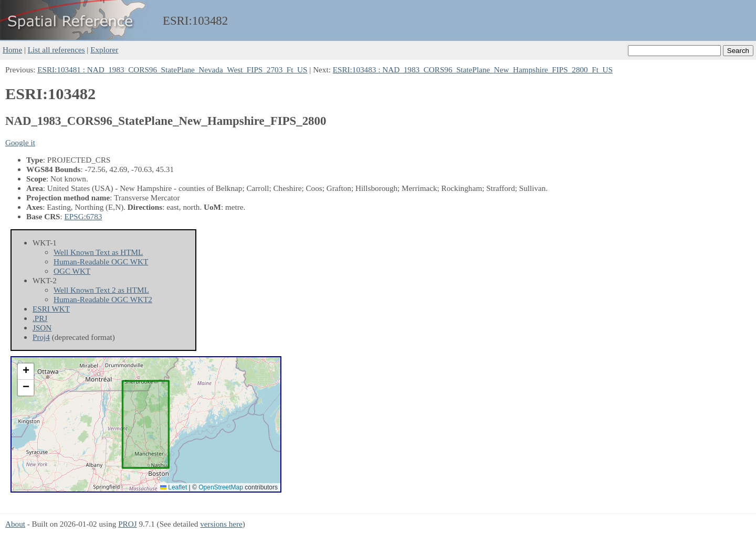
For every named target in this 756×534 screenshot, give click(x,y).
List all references (56, 50)
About (15, 524)
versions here (221, 524)
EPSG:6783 (83, 216)
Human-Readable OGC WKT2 (103, 299)
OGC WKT (72, 271)
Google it (20, 142)
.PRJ (40, 318)
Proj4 (41, 337)
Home (12, 50)
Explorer (104, 50)
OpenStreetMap (221, 487)
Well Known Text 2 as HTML (101, 290)
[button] (26, 372)
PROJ (127, 524)
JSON (42, 328)
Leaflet (174, 487)
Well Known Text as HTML (98, 252)
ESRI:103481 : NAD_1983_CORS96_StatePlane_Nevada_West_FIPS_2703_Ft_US (172, 70)
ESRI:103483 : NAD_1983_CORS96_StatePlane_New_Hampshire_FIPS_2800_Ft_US (473, 70)
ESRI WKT (51, 309)
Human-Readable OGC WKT (101, 261)
